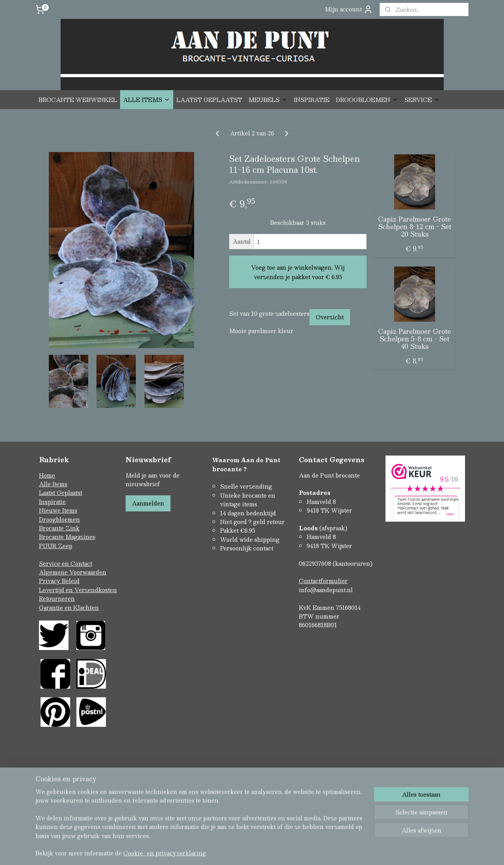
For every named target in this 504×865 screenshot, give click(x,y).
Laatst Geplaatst (61, 493)
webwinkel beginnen (265, 825)
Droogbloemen (59, 519)
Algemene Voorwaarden (73, 572)
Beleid (71, 581)
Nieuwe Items (58, 510)
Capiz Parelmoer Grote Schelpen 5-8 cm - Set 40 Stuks (414, 339)
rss (235, 825)
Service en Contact (66, 563)
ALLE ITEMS (147, 100)
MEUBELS (268, 100)
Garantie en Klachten (69, 608)
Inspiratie (52, 502)
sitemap (220, 825)
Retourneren (57, 598)
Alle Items (53, 484)
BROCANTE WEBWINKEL (78, 100)
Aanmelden (148, 503)
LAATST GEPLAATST (209, 100)
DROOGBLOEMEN (367, 100)
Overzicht (330, 317)
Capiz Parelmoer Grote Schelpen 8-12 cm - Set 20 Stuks (415, 227)
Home (47, 475)
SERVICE (422, 100)
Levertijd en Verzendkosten (78, 590)
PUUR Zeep (56, 546)
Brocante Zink (59, 528)
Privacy (50, 581)
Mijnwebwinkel (335, 825)
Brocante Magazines (67, 537)
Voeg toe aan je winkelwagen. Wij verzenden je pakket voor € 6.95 (298, 272)
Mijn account (349, 9)
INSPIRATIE (312, 100)
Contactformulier (323, 581)
